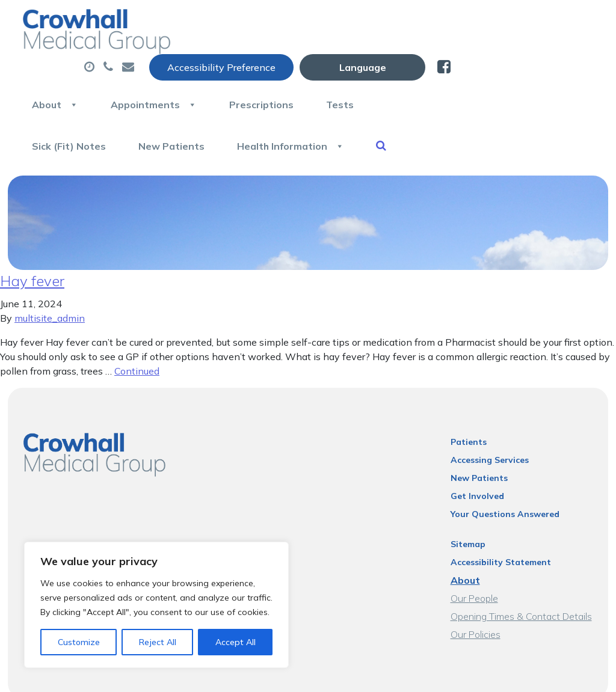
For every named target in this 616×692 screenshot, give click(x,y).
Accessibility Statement (501, 520)
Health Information (435, 102)
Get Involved (477, 454)
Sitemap (468, 502)
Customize (79, 642)
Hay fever (32, 239)
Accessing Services (490, 418)
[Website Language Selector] (505, 22)
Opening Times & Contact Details (521, 574)
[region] (156, 605)
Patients (469, 400)
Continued (137, 329)
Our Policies (476, 592)
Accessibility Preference (364, 22)
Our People (474, 556)
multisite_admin (50, 276)
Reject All (158, 642)
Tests (485, 60)
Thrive (581, 674)
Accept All (236, 642)
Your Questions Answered (505, 472)
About (198, 60)
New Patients (315, 102)
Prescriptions (405, 60)
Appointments (297, 60)
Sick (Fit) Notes (211, 102)
